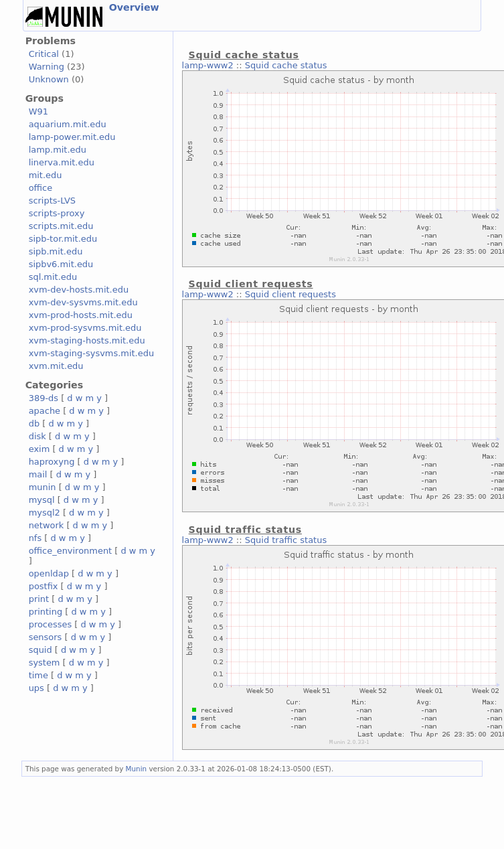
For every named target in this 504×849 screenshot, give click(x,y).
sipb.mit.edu (56, 251)
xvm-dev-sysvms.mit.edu (83, 302)
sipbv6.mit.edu (61, 264)
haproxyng (52, 462)
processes (51, 624)
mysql (42, 500)
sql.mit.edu (53, 277)
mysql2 (45, 513)
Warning (47, 67)
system (45, 663)
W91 (38, 111)
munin (43, 487)
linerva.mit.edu (62, 162)
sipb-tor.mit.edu (63, 239)
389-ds (44, 398)
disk (37, 436)
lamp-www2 (208, 65)
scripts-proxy (57, 213)
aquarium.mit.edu (68, 124)
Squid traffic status (286, 540)
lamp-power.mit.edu (72, 137)
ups (36, 688)
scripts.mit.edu (61, 226)
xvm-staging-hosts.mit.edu (87, 340)
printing (46, 612)
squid (40, 650)
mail (38, 474)
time (38, 675)
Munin (137, 769)
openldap (49, 573)
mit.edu (46, 175)
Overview (134, 7)
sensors (46, 637)
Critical (44, 54)
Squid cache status (286, 65)
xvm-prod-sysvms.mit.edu (85, 328)
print (39, 599)
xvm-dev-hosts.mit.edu (79, 290)
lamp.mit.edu (58, 150)
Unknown (49, 79)
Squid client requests (290, 294)
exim (39, 449)
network (47, 525)
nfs (35, 538)
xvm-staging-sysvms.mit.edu (91, 353)
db (34, 423)
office (41, 188)
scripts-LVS (52, 201)
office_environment (71, 551)
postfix (44, 586)
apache (45, 411)
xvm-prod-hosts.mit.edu (81, 315)
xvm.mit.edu (56, 366)
